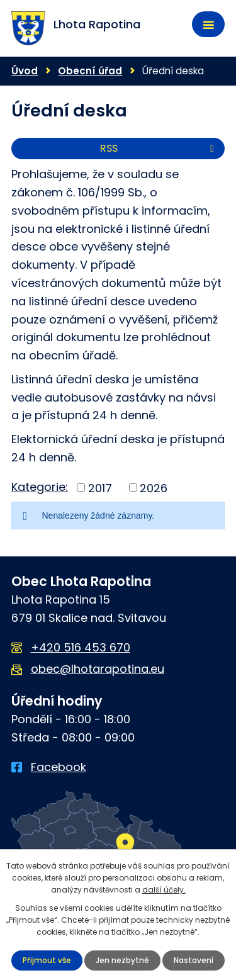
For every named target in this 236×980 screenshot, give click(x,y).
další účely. (164, 890)
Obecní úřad (90, 71)
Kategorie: (40, 487)
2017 (100, 487)
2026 (154, 487)
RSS (159, 148)
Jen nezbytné (122, 960)
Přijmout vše (47, 960)
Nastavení (194, 960)
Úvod (25, 71)
